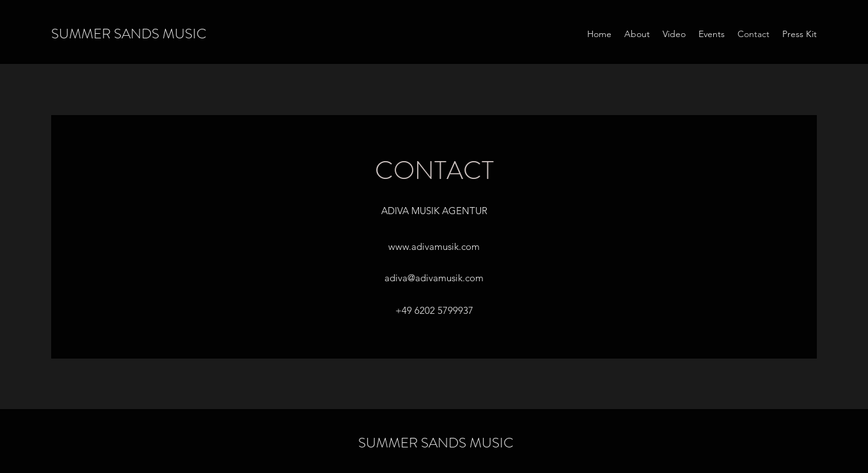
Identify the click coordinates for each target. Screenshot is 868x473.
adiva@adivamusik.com (434, 278)
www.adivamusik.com (434, 246)
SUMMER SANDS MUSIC (129, 34)
